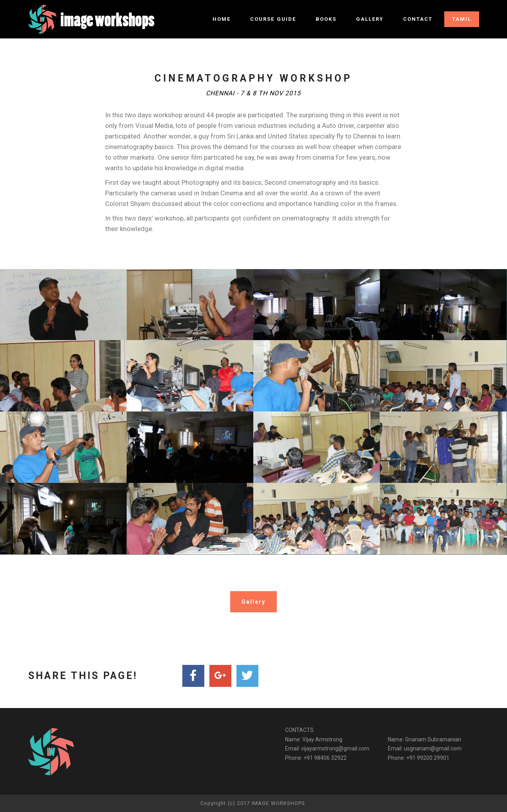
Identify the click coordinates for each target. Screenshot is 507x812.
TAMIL (462, 19)
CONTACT (418, 19)
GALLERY (370, 19)
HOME (222, 19)
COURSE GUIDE (273, 19)
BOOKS (326, 19)
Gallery (253, 602)
